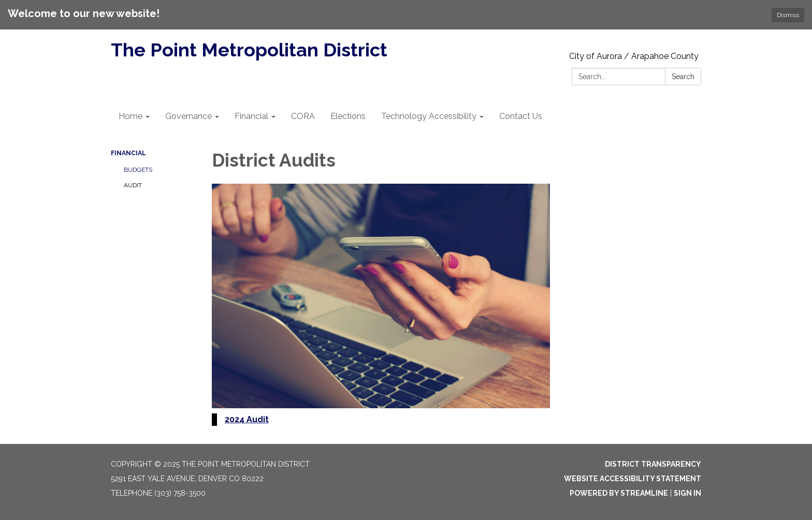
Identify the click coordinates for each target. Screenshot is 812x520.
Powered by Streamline (619, 493)
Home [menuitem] (130, 116)
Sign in (687, 493)
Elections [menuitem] (348, 116)
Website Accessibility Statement (633, 479)
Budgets (138, 170)
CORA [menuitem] (303, 116)
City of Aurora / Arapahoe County (634, 56)
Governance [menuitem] (189, 116)
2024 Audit (247, 419)
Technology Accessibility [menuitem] (429, 116)
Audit (133, 185)
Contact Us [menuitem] (521, 116)
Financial (128, 153)
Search (683, 77)
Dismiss (788, 15)
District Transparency (653, 464)
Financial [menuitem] (251, 116)
